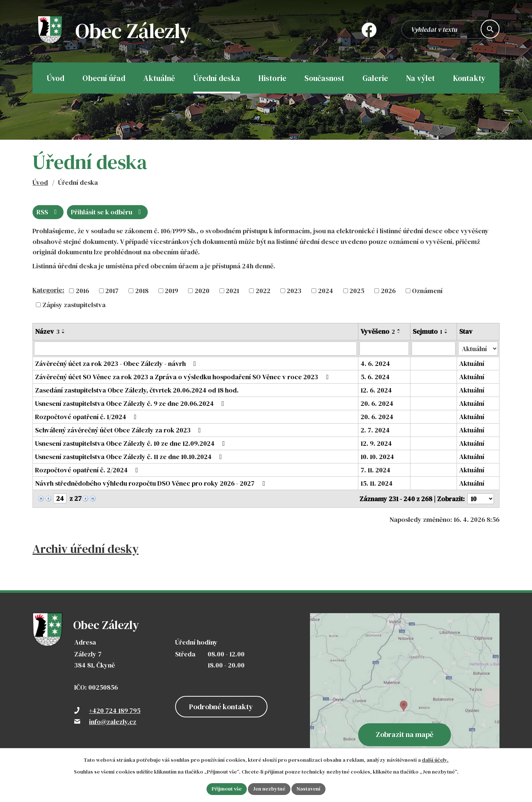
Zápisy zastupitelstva (74, 305)
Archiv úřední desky (86, 549)
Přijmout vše (227, 789)
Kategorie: (48, 290)
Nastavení (308, 789)
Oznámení (427, 291)
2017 (112, 291)
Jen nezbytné (269, 789)
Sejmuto (427, 331)
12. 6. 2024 (376, 390)
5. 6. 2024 (375, 377)
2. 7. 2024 (375, 430)
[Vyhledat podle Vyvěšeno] (384, 349)
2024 (326, 291)
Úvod (40, 182)
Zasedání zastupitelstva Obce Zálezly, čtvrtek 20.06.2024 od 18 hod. (137, 390)
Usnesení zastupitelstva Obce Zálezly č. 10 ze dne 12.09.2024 (132, 443)
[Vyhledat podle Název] (195, 349)
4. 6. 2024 (375, 363)
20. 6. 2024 (377, 403)
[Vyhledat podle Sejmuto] (434, 349)
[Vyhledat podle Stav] (478, 349)
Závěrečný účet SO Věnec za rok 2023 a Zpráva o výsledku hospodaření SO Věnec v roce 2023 (183, 377)
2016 (82, 291)
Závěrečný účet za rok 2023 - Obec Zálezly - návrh (117, 363)
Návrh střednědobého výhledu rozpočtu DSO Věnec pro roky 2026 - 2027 (151, 483)
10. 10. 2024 (377, 457)
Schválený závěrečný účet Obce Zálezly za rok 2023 (120, 430)
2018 (142, 291)
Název (47, 331)
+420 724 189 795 (115, 711)
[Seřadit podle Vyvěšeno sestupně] (399, 333)
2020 (202, 291)
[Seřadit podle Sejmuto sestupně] (446, 333)
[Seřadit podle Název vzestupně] (64, 330)
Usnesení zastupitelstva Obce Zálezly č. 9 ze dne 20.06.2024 (131, 403)
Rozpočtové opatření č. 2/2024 (88, 470)
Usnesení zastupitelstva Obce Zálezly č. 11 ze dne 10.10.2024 (130, 457)
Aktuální (472, 363)
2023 (294, 291)
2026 (388, 291)
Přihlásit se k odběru (108, 212)
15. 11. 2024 (377, 483)
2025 (357, 291)
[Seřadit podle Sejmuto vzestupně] (446, 330)
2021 (232, 291)
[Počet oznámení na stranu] (481, 499)
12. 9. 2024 (376, 443)
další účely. (435, 760)
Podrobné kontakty (221, 707)
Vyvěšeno (378, 331)
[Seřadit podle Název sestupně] (64, 333)
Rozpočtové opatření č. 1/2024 (87, 417)
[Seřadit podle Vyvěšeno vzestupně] (399, 330)
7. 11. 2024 (376, 470)
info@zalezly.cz (113, 722)
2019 (171, 291)
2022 (263, 291)
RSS (48, 212)
